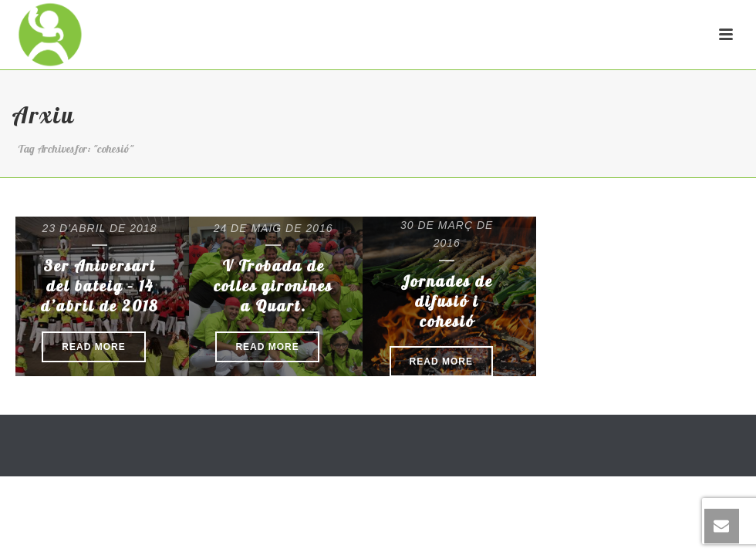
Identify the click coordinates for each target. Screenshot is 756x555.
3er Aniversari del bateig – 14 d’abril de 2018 (100, 286)
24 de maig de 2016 (273, 228)
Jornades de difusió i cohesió (447, 301)
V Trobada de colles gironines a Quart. (273, 286)
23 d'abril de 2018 (100, 228)
